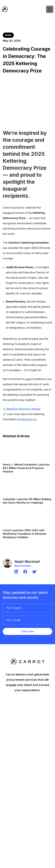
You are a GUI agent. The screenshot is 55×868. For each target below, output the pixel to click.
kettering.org (28, 419)
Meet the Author (23, 566)
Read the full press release (24, 409)
